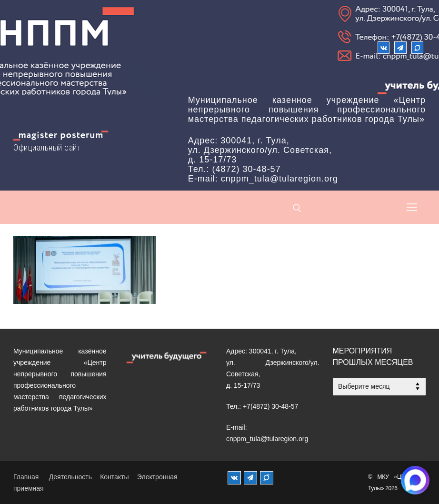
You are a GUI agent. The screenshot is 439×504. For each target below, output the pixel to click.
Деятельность (70, 477)
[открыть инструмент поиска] (297, 208)
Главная (26, 477)
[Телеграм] (400, 47)
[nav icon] (412, 207)
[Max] (417, 47)
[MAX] (267, 478)
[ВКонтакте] (384, 47)
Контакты (114, 477)
